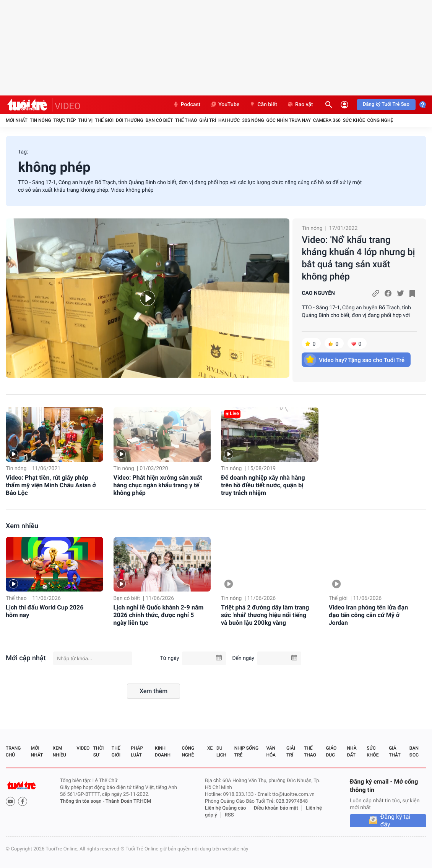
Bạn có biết (159, 120)
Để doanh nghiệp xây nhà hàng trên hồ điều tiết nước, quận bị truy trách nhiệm (263, 485)
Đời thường (130, 120)
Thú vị (85, 120)
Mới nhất (17, 120)
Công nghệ (380, 120)
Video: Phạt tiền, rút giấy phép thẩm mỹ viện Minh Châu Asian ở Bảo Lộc (51, 485)
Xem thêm (153, 691)
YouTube (225, 105)
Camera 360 (327, 120)
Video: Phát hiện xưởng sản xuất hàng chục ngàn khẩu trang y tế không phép (158, 485)
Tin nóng (41, 120)
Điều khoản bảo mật (276, 808)
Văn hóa (271, 752)
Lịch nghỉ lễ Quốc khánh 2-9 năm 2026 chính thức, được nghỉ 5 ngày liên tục (159, 615)
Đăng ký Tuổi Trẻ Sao (386, 104)
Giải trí (208, 120)
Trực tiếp (65, 120)
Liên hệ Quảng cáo (226, 808)
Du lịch (221, 752)
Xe (210, 748)
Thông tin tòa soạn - (83, 801)
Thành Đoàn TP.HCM (128, 801)
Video (83, 748)
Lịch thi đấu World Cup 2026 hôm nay (45, 611)
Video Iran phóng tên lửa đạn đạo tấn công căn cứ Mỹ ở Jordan (368, 615)
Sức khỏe (354, 120)
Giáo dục (331, 752)
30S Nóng (253, 120)
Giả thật (395, 752)
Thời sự (99, 752)
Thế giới (104, 120)
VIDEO (68, 106)
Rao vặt (300, 105)
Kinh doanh (163, 752)
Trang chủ (13, 752)
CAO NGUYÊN (318, 293)
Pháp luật (137, 752)
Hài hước (229, 120)
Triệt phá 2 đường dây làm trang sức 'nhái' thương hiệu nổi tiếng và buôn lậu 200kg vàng (265, 615)
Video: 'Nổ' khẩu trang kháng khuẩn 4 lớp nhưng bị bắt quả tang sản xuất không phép (358, 258)
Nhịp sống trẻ (246, 752)
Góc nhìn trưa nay (289, 120)
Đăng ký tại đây (395, 821)
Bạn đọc (414, 752)
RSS (229, 815)
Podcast (187, 105)
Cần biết (263, 105)
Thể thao (186, 120)
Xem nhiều (22, 526)
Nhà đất (352, 752)
